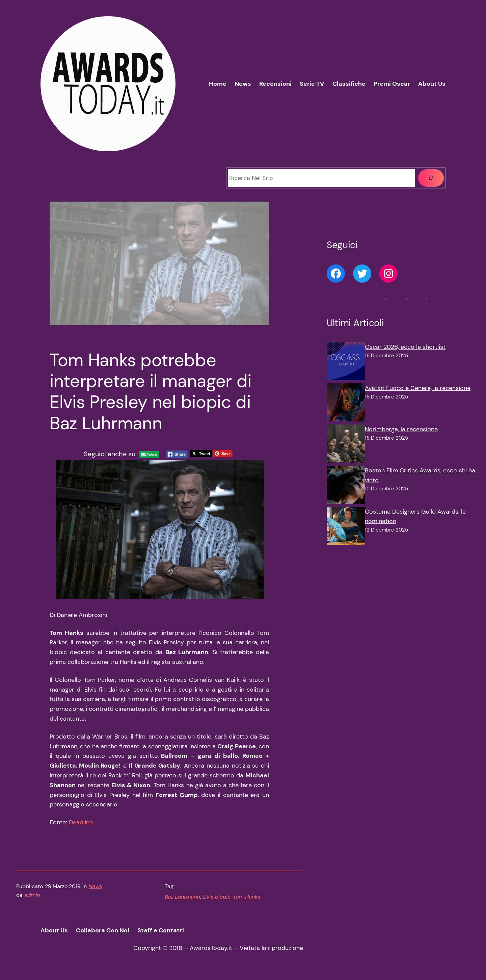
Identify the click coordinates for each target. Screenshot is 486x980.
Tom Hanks (247, 897)
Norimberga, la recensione (401, 429)
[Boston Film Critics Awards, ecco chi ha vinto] (346, 486)
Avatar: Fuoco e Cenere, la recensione (418, 388)
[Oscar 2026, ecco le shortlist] (346, 363)
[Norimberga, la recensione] (346, 445)
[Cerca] (431, 178)
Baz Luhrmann (182, 897)
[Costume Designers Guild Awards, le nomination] (346, 527)
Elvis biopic (217, 897)
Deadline (81, 822)
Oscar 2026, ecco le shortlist (405, 347)
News (96, 886)
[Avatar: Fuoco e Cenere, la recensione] (346, 404)
